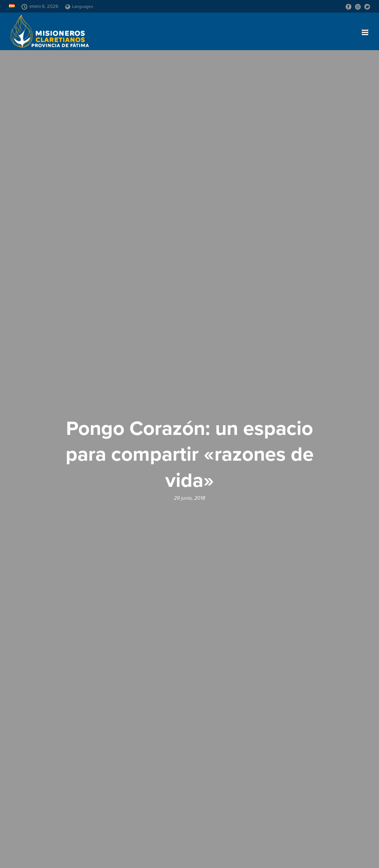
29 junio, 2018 (189, 498)
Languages (79, 6)
